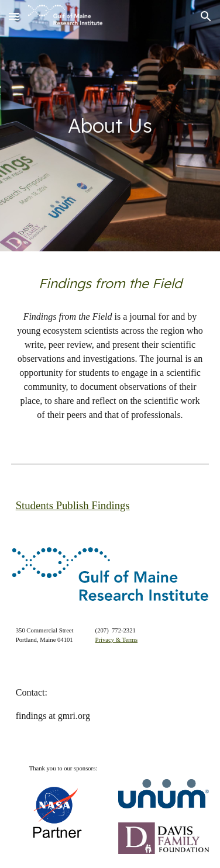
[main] (110, 126)
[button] (14, 16)
